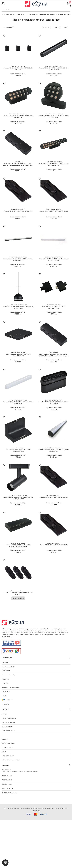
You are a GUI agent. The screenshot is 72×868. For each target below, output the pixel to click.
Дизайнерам (6, 671)
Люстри (4, 714)
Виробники (5, 679)
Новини (4, 696)
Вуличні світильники (8, 747)
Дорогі (64, 27)
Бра (3, 735)
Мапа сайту (5, 704)
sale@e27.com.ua (7, 788)
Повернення (6, 692)
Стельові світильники (9, 718)
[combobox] (36, 9)
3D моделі (5, 683)
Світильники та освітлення (15, 15)
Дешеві (56, 27)
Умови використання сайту (10, 687)
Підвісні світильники (8, 722)
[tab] (5, 863)
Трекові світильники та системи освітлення (41, 15)
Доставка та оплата (8, 667)
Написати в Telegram (9, 793)
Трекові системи (7, 727)
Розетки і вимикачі (8, 756)
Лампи (4, 752)
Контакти (5, 662)
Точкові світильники (8, 743)
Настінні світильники (8, 731)
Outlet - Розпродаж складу (10, 760)
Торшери (4, 739)
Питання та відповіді (8, 675)
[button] (4, 36)
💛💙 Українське (7, 700)
